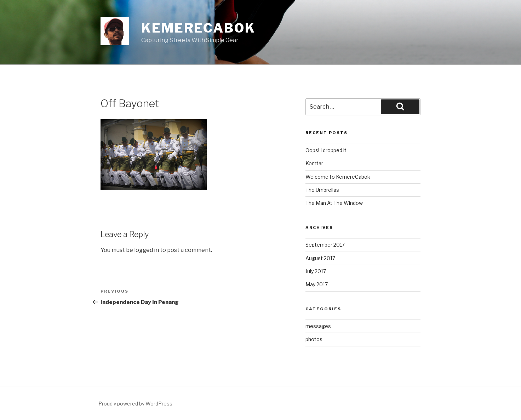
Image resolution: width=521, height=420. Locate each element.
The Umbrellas (322, 190)
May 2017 (317, 284)
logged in (147, 250)
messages (318, 326)
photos (314, 339)
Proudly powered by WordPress (135, 404)
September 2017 (325, 245)
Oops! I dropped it (326, 150)
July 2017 (316, 271)
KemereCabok (198, 28)
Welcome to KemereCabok (338, 177)
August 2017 (320, 258)
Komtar (314, 163)
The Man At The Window (334, 203)
